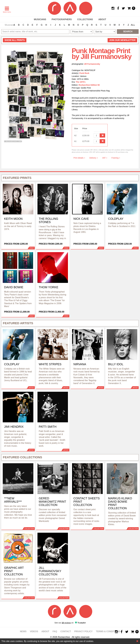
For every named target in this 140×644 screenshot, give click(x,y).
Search (128, 32)
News (23, 631)
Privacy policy (83, 631)
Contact (66, 631)
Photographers (62, 19)
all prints (15, 40)
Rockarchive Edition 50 (89, 85)
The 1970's (81, 82)
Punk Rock (84, 73)
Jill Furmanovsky (92, 64)
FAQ (55, 631)
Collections (85, 19)
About (102, 19)
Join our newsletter (122, 40)
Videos (34, 631)
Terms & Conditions (108, 631)
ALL (133, 25)
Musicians (40, 19)
